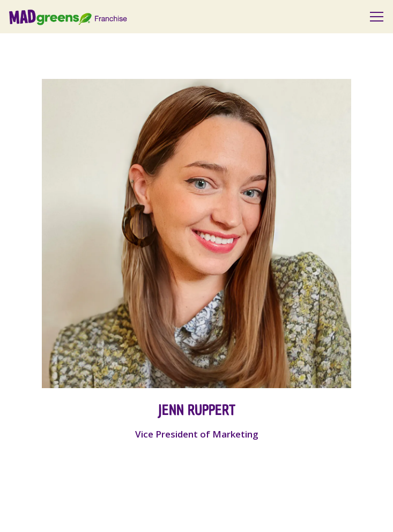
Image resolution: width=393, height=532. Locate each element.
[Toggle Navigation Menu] (377, 17)
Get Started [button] (196, 515)
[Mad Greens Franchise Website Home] (82, 17)
